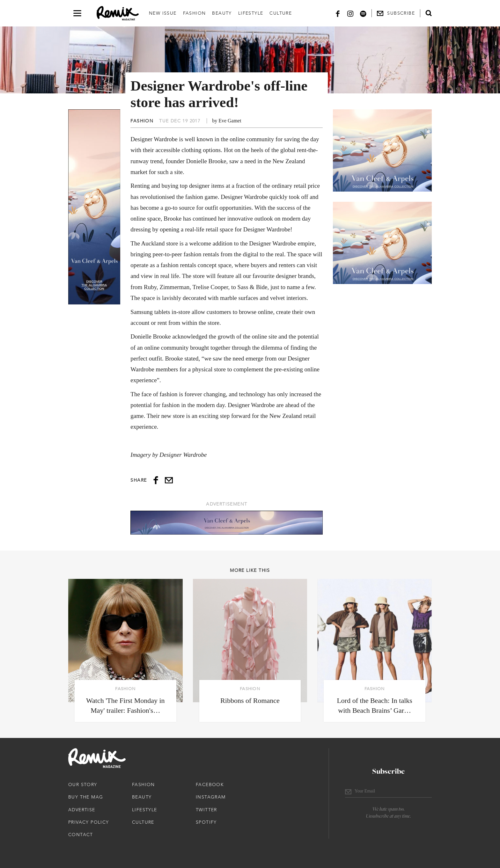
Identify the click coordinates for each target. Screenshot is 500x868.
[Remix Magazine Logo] (118, 13)
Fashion (195, 13)
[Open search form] (429, 13)
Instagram (211, 797)
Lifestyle (251, 13)
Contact (81, 835)
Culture (281, 13)
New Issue (163, 13)
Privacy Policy (89, 822)
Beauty (222, 13)
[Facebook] (338, 13)
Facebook (210, 784)
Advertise (82, 810)
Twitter (206, 810)
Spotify (206, 822)
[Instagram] (350, 13)
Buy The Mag (86, 797)
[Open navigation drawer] (77, 13)
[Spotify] (363, 13)
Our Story (83, 784)
